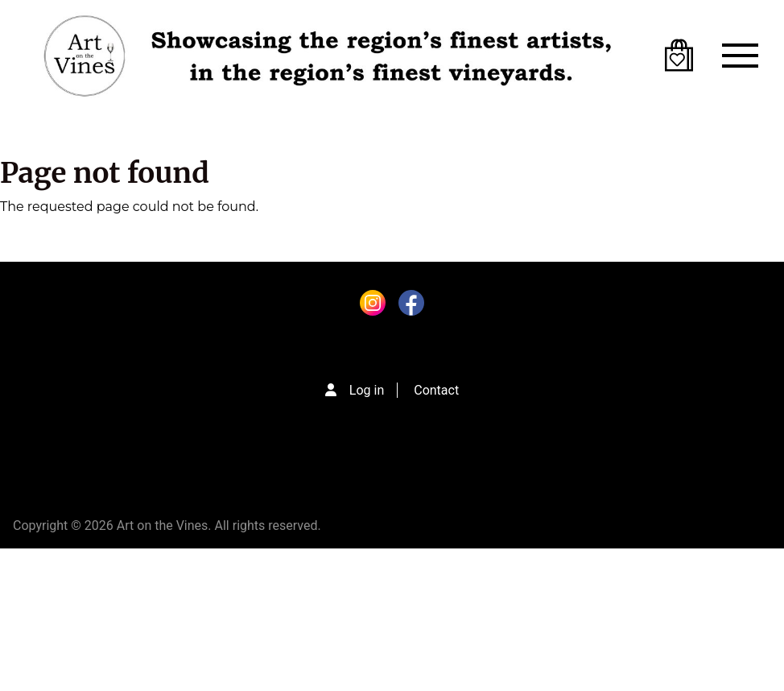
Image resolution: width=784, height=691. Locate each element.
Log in (367, 390)
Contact (436, 390)
